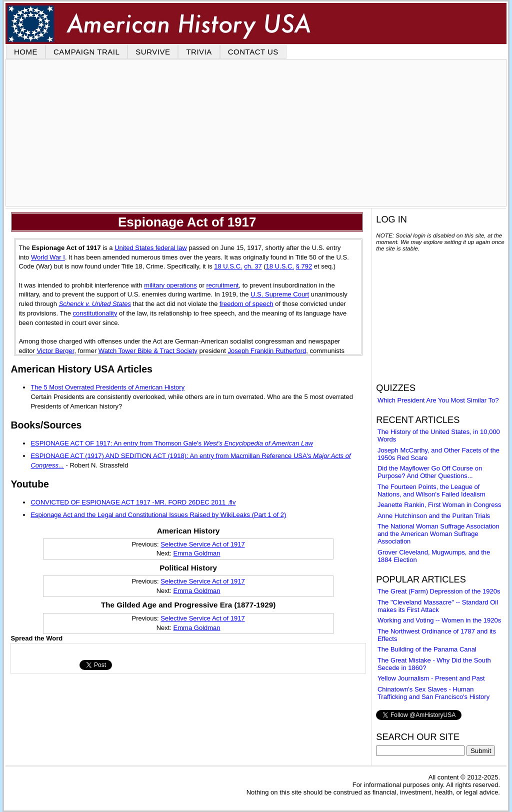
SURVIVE (153, 52)
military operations (170, 285)
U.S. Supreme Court (280, 294)
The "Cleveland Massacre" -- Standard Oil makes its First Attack (438, 606)
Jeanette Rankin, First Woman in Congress (439, 505)
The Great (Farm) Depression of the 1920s (439, 591)
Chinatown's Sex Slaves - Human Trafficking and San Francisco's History (433, 693)
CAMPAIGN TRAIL (86, 52)
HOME (26, 52)
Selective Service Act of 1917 (202, 544)
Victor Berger (56, 351)
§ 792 (304, 266)
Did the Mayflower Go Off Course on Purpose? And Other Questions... (430, 472)
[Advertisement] (256, 133)
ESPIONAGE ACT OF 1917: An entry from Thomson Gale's (171, 443)
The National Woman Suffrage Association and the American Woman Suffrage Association (438, 534)
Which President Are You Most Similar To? (438, 400)
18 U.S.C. (228, 266)
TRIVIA (199, 52)
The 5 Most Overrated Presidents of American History (107, 387)
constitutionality (95, 313)
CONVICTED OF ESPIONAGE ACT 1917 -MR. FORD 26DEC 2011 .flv (133, 502)
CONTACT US (253, 52)
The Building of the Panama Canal (427, 649)
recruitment (222, 285)
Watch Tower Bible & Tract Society (148, 351)
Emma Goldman (197, 553)
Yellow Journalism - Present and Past (431, 678)
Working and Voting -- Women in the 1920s (439, 620)
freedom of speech (246, 304)
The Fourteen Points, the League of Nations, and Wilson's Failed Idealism (431, 490)
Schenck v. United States (95, 304)
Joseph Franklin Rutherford (267, 351)
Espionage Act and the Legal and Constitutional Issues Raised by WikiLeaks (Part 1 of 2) (158, 515)
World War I (48, 257)
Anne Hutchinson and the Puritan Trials (434, 516)
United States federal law (151, 248)
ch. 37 (253, 266)
